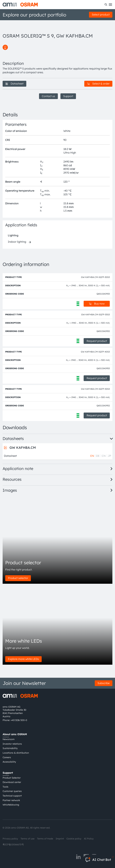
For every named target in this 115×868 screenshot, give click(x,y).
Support (68, 96)
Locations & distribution (16, 753)
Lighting (13, 235)
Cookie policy (74, 839)
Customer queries (12, 791)
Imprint (60, 839)
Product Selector (12, 778)
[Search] (106, 5)
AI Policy (89, 839)
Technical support (12, 796)
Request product (97, 341)
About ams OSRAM (15, 734)
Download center (12, 782)
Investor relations (12, 744)
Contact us (48, 96)
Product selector (18, 578)
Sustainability (10, 748)
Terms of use (28, 839)
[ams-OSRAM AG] (20, 5)
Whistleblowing (11, 805)
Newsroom (9, 739)
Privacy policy (10, 839)
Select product (101, 15)
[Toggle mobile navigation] (110, 5)
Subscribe (104, 683)
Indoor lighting (17, 242)
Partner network (11, 800)
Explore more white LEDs (23, 659)
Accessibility (9, 762)
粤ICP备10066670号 (13, 845)
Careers (7, 757)
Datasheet (14, 84)
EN (92, 456)
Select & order (98, 84)
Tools (5, 787)
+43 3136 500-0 (19, 720)
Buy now (97, 304)
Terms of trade (45, 839)
